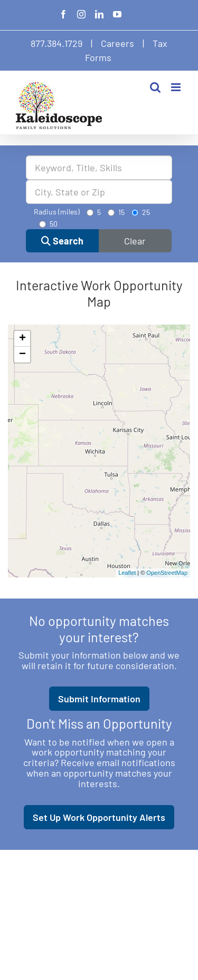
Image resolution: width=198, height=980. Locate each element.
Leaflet (127, 573)
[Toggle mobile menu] (177, 87)
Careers (117, 43)
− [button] (22, 355)
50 (48, 224)
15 (116, 212)
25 (141, 212)
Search (62, 241)
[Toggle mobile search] (155, 87)
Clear (135, 241)
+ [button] (22, 339)
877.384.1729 (56, 43)
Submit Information (99, 699)
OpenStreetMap (167, 573)
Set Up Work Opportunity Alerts (99, 817)
